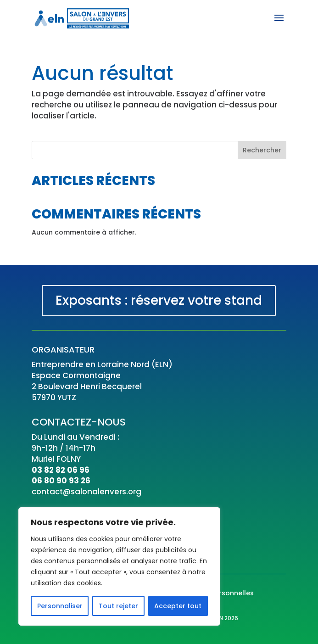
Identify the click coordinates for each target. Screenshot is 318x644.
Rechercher (262, 150)
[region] (119, 566)
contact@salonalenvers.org (86, 492)
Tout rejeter (118, 606)
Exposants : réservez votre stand (159, 300)
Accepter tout (178, 606)
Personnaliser (60, 606)
